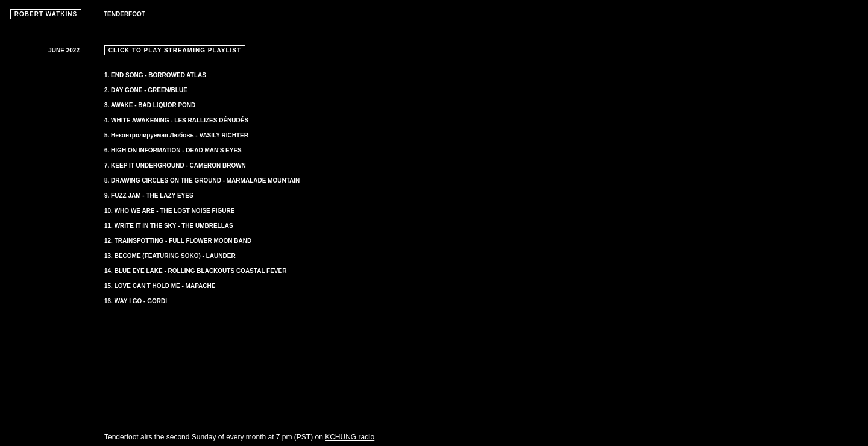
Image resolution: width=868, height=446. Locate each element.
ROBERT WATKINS (46, 14)
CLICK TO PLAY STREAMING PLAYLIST (175, 50)
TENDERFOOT (124, 14)
